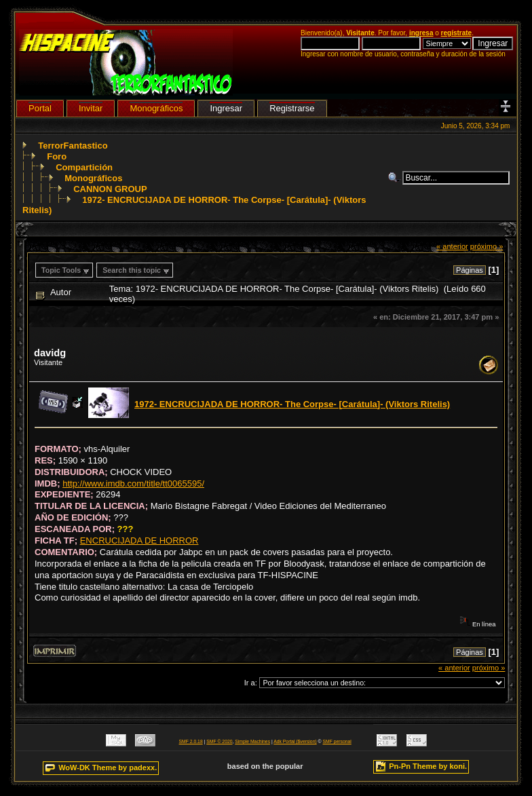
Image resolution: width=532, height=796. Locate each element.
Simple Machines (252, 741)
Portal (40, 108)
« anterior (452, 246)
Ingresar (226, 108)
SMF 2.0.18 (191, 741)
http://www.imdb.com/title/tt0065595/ (133, 484)
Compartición (84, 167)
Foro (57, 156)
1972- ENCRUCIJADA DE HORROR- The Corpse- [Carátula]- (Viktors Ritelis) (292, 404)
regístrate (457, 33)
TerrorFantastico (73, 146)
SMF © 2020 (219, 741)
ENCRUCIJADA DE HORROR (139, 541)
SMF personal (337, 741)
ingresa (421, 33)
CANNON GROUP (110, 189)
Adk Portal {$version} (295, 741)
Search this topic (132, 270)
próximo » (487, 246)
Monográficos (93, 178)
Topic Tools (61, 270)
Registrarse (292, 108)
